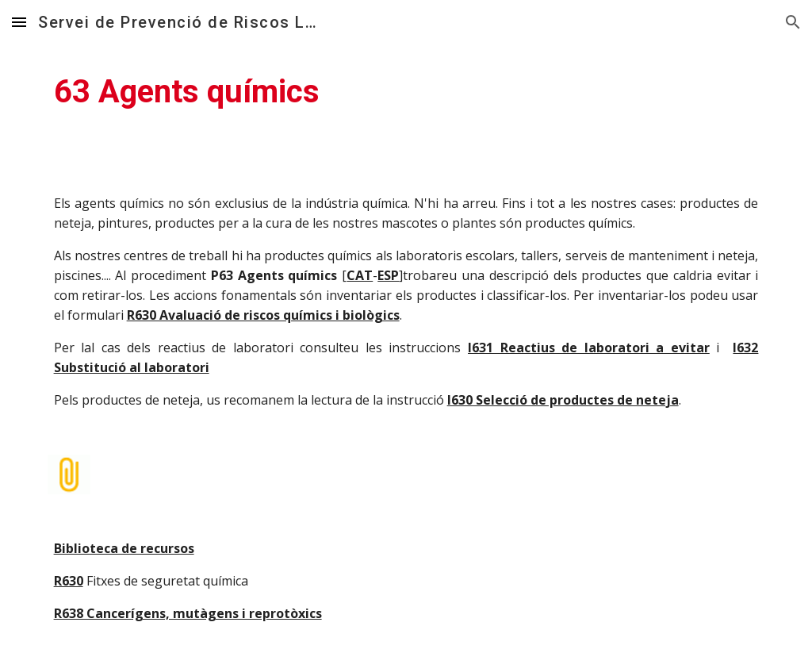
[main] (406, 92)
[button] (19, 22)
